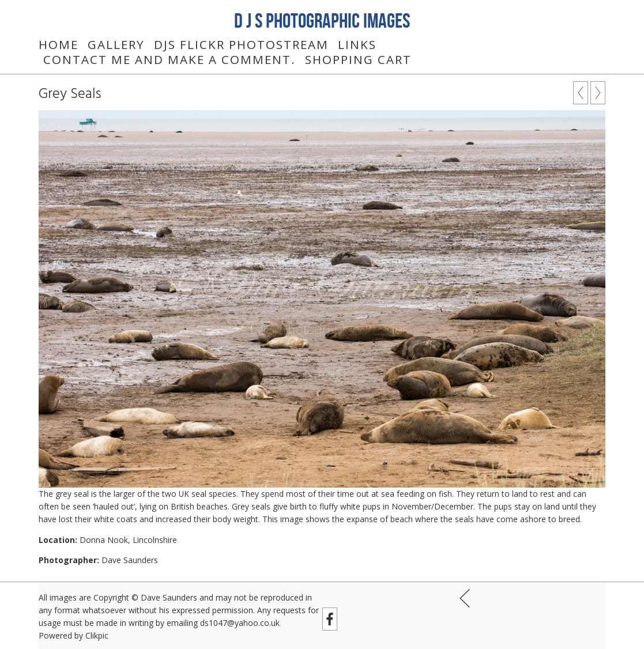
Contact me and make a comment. (170, 59)
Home (59, 44)
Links (357, 44)
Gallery (116, 44)
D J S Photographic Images (322, 20)
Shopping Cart (358, 59)
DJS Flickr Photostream (241, 44)
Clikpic (97, 635)
